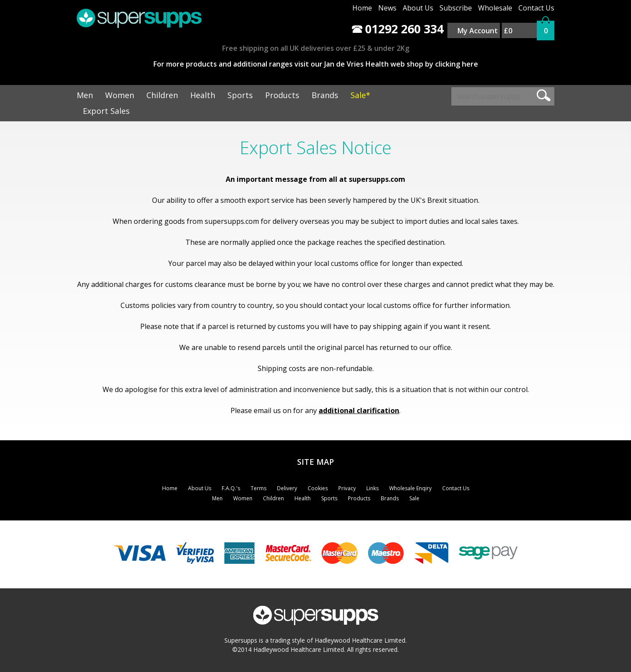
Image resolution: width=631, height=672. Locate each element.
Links (372, 488)
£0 (508, 31)
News (387, 8)
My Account (478, 31)
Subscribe (456, 8)
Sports (240, 95)
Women (120, 95)
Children (162, 95)
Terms (259, 488)
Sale (414, 498)
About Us (418, 8)
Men (85, 95)
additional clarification (359, 410)
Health (203, 95)
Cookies (318, 488)
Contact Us (536, 8)
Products (282, 95)
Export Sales (106, 111)
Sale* (360, 95)
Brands (325, 95)
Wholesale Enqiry (410, 488)
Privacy (347, 488)
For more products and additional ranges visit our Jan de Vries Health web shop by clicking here (316, 64)
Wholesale (495, 8)
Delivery (287, 488)
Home (362, 8)
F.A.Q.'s (231, 488)
